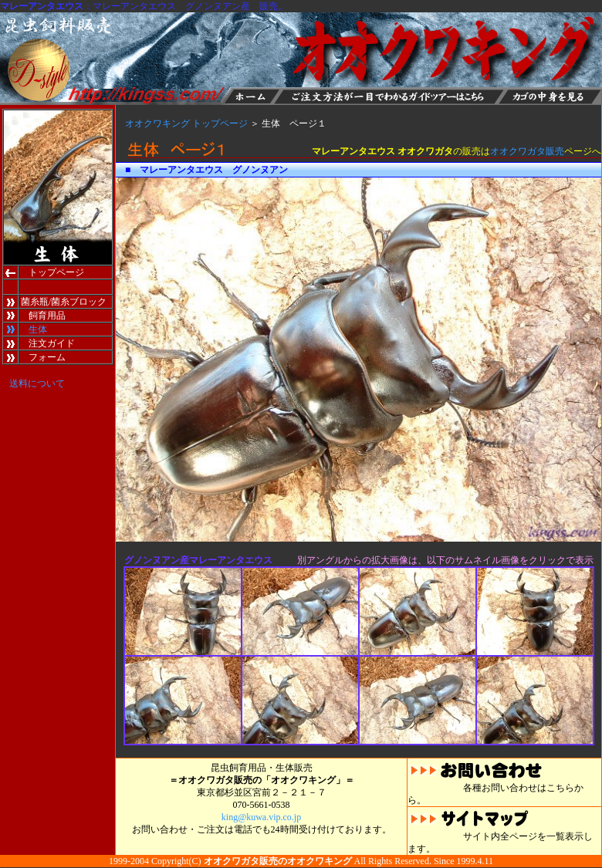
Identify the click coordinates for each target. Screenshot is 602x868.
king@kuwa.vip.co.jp (261, 817)
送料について (37, 383)
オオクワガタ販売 (527, 151)
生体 (38, 329)
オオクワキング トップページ (186, 123)
